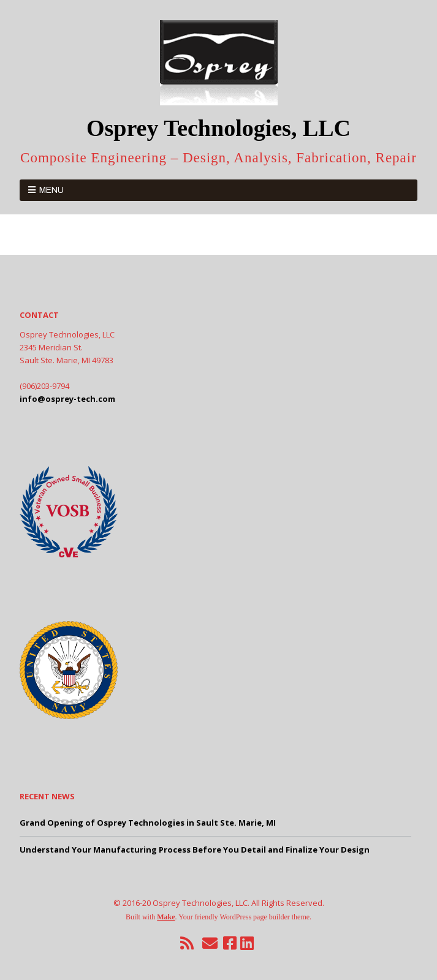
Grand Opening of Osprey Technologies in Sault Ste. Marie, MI (148, 823)
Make (166, 917)
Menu (51, 190)
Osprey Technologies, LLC (218, 128)
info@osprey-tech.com (67, 399)
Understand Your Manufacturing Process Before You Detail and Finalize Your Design (195, 850)
